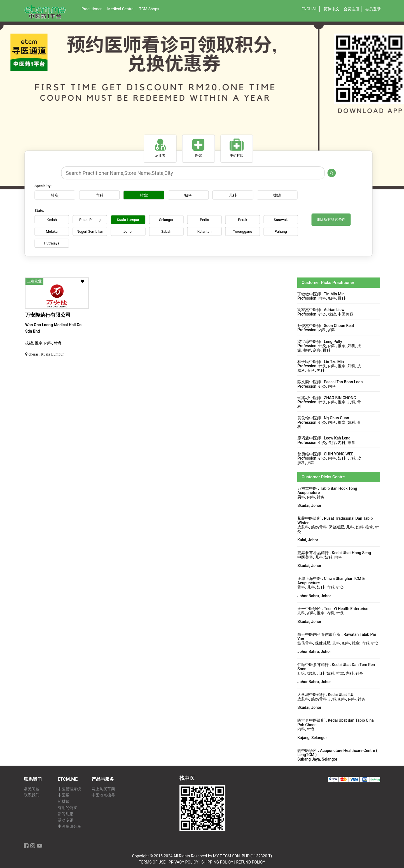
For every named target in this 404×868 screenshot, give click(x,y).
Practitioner (92, 9)
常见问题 (32, 789)
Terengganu (245, 231)
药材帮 (64, 802)
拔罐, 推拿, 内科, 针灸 (44, 343)
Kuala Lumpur (129, 220)
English (310, 9)
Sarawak (283, 220)
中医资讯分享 (69, 826)
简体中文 (331, 9)
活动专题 (66, 820)
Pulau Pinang (90, 220)
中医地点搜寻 (103, 795)
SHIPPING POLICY (217, 862)
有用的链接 (67, 808)
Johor (129, 231)
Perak (245, 220)
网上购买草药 (103, 789)
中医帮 (64, 795)
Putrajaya (52, 243)
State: (39, 210)
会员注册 (351, 9)
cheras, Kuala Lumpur (46, 354)
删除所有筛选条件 (331, 220)
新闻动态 (66, 814)
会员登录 (373, 9)
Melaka (52, 231)
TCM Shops (149, 9)
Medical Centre (120, 9)
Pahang (283, 231)
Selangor (168, 220)
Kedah (52, 220)
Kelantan (206, 231)
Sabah (168, 231)
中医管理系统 (69, 789)
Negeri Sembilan (91, 231)
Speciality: (43, 186)
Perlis (206, 220)
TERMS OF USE (152, 862)
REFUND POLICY (250, 862)
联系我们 (32, 795)
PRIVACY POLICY (184, 862)
